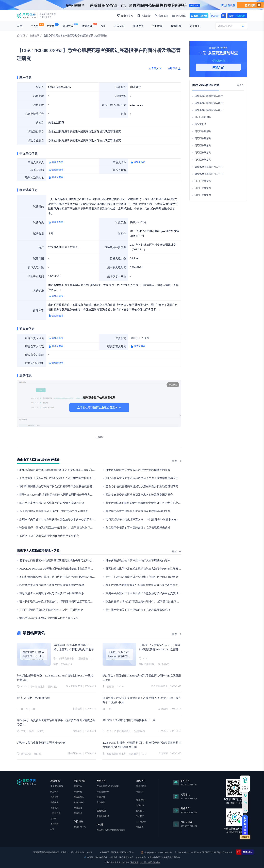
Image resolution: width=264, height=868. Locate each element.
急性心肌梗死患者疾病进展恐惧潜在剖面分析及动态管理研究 (142, 486)
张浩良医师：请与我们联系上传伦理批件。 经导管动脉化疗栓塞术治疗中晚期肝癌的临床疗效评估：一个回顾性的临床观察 (92, 528)
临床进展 (35, 36)
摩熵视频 (138, 26)
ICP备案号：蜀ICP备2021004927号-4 (116, 852)
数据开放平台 (199, 16)
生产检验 (54, 824)
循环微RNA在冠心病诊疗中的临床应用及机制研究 (49, 536)
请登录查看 (57, 162)
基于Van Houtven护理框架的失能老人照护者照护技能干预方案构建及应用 (63, 495)
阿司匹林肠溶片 (203, 117)
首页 (20, 26)
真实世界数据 (103, 816)
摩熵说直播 (141, 786)
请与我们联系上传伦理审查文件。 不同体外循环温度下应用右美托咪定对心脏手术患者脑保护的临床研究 (168, 519)
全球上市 (54, 797)
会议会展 (119, 26)
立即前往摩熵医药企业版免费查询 (99, 408)
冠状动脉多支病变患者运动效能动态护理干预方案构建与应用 (142, 478)
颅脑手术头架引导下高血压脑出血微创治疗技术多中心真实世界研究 (60, 519)
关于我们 (195, 26)
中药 (52, 829)
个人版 (35, 26)
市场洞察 (101, 802)
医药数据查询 (245, 825)
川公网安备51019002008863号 (156, 852)
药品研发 (54, 792)
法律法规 (134, 862)
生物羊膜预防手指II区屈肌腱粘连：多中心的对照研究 (51, 610)
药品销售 (54, 802)
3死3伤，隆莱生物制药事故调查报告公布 (41, 743)
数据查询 (176, 26)
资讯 (103, 26)
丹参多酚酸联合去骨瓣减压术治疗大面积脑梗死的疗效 (138, 470)
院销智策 (68, 26)
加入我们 (140, 816)
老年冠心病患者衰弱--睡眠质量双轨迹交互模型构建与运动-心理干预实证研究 (65, 470)
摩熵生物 (78, 808)
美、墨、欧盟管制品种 (150, 862)
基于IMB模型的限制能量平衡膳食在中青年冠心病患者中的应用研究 (146, 503)
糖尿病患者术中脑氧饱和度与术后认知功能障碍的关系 (138, 511)
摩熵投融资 (79, 802)
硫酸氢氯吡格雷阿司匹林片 (209, 96)
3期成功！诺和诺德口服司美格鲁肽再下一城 (129, 720)
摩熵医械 (78, 813)
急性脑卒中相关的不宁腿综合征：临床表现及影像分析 (138, 528)
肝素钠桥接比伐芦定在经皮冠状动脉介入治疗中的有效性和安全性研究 (61, 478)
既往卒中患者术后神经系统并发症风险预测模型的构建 (52, 503)
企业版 (51, 26)
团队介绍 (140, 827)
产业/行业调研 (103, 792)
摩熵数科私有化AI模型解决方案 (111, 830)
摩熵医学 (78, 786)
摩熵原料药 (79, 797)
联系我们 (140, 811)
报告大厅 (140, 792)
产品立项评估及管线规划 (108, 786)
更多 (177, 461)
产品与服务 (141, 822)
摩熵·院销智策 (57, 786)
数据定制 (101, 797)
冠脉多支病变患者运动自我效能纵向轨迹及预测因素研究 (139, 495)
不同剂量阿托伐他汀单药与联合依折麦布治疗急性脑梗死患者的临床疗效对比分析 (68, 486)
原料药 (53, 819)
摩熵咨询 (87, 26)
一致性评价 (55, 813)
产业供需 (157, 26)
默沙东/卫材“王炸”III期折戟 (33, 698)
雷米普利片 (201, 124)
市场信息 (54, 808)
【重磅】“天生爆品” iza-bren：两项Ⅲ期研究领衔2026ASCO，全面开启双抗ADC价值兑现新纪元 (160, 649)
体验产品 (218, 67)
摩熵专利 (78, 792)
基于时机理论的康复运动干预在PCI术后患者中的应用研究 (54, 511)
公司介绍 (140, 805)
